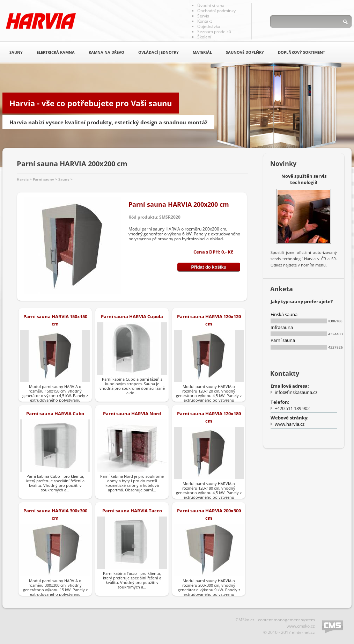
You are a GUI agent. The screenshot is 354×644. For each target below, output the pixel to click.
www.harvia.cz (290, 424)
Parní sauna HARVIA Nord (132, 414)
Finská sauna (284, 314)
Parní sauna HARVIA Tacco (132, 511)
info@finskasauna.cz (296, 392)
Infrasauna (282, 327)
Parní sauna (283, 340)
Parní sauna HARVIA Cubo (55, 414)
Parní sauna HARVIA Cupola (132, 316)
